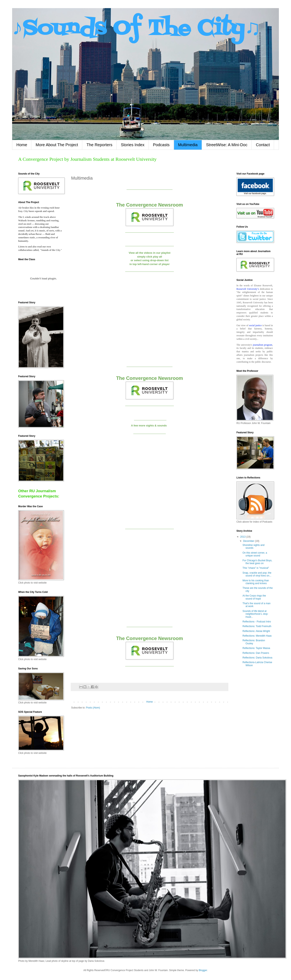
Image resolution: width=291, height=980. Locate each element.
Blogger (203, 970)
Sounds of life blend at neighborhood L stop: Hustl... (255, 614)
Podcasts (161, 145)
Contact (263, 145)
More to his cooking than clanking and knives (256, 582)
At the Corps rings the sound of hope (254, 597)
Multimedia (188, 145)
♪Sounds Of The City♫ (136, 29)
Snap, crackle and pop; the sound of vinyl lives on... (257, 574)
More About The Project (57, 145)
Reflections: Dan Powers (256, 653)
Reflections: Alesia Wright (256, 631)
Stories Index (133, 145)
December (249, 541)
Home (22, 145)
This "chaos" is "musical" (256, 568)
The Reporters (99, 145)
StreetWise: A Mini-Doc (227, 145)
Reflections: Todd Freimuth (257, 626)
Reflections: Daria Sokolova (257, 658)
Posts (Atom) (93, 708)
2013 (243, 537)
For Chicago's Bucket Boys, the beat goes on (257, 562)
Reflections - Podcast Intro (257, 622)
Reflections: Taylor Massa (256, 648)
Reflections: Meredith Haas (257, 636)
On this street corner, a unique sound (255, 554)
